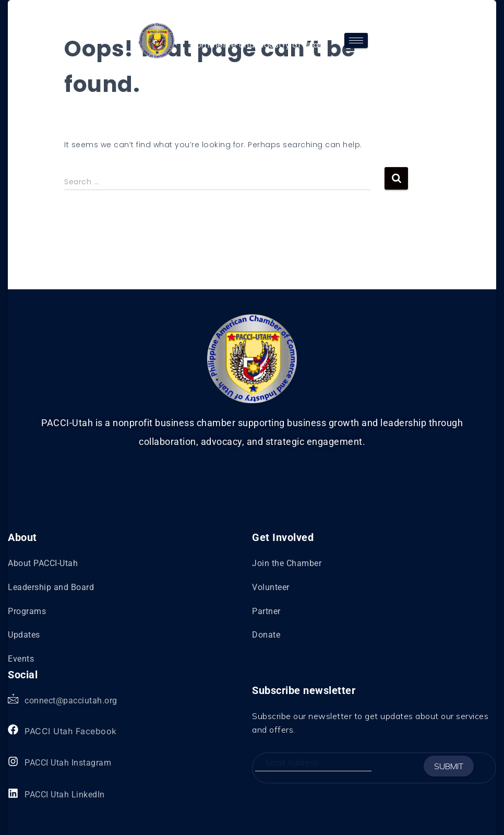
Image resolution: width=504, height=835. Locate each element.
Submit (449, 766)
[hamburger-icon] (356, 40)
